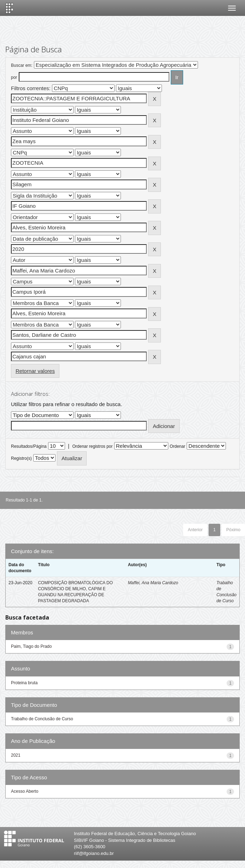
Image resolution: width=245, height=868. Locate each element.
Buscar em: (22, 65)
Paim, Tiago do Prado (31, 646)
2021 (16, 755)
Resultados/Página (29, 446)
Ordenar (177, 446)
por (14, 77)
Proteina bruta (24, 683)
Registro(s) (21, 458)
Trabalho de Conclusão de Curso (42, 719)
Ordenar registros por (92, 446)
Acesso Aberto (25, 791)
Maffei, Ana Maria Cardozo (153, 583)
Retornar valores (35, 371)
